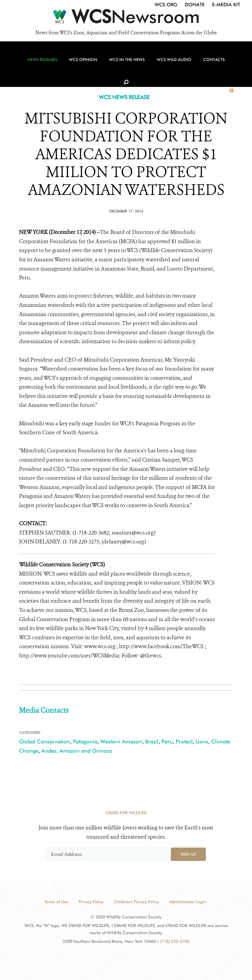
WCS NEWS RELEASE (124, 97)
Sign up (188, 854)
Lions (202, 741)
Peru (167, 741)
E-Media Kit (226, 5)
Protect (184, 741)
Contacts (208, 63)
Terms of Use (56, 902)
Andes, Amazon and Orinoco (77, 751)
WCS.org (166, 5)
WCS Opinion (82, 63)
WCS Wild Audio (169, 63)
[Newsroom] (126, 18)
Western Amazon (121, 741)
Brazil (152, 741)
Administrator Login (188, 902)
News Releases (42, 63)
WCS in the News (124, 63)
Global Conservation (44, 741)
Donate (195, 5)
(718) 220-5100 (175, 941)
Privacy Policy (91, 902)
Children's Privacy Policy (136, 902)
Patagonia (85, 741)
